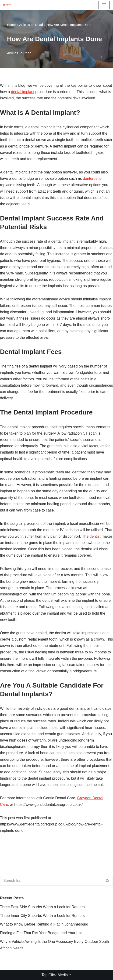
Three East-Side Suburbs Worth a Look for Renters (42, 907)
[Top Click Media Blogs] (8, 5)
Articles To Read (31, 25)
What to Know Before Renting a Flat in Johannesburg (44, 924)
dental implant (23, 92)
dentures (90, 178)
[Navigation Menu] (104, 5)
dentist (95, 536)
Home (11, 25)
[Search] (51, 881)
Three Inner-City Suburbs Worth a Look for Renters (42, 916)
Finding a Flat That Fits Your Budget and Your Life (41, 933)
